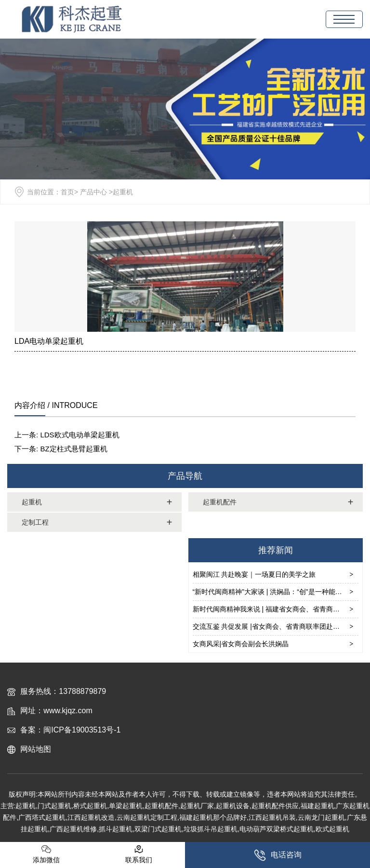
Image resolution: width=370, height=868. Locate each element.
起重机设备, (234, 806)
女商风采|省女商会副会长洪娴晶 (241, 644)
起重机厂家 (197, 806)
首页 (67, 192)
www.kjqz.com (68, 711)
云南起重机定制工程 (147, 817)
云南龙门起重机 (321, 817)
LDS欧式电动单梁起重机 (79, 435)
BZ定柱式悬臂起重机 (73, 449)
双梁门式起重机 (158, 829)
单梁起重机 (126, 806)
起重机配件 (220, 502)
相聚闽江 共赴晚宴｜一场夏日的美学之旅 (254, 574)
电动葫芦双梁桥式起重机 (277, 829)
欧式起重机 (332, 829)
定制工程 (35, 522)
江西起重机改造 (91, 817)
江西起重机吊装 (272, 817)
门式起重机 (54, 806)
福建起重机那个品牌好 (213, 817)
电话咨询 (278, 855)
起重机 (32, 502)
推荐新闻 (276, 550)
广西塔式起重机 (42, 817)
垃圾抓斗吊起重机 (211, 829)
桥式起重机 (90, 806)
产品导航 (185, 476)
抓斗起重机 (116, 829)
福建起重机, (318, 806)
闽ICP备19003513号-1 (82, 730)
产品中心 (93, 192)
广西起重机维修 (73, 829)
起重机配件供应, (276, 806)
